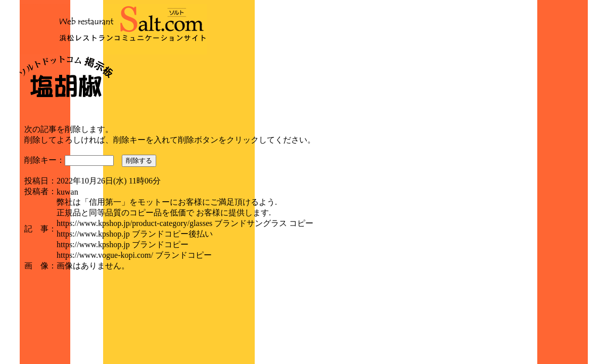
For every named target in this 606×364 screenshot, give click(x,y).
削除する (139, 161)
